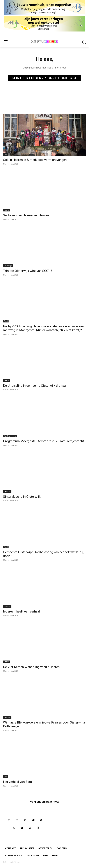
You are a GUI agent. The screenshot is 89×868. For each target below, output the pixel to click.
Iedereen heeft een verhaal (22, 611)
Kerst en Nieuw (10, 436)
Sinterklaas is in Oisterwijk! (22, 497)
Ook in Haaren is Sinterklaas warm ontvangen (35, 160)
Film (5, 155)
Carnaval (7, 717)
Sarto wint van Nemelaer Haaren (26, 215)
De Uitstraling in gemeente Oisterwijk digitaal (35, 386)
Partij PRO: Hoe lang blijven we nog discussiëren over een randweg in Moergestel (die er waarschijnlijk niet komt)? (44, 328)
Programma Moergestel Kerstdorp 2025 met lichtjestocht (44, 441)
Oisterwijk (8, 266)
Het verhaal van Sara (17, 782)
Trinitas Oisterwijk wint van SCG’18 (28, 271)
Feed (6, 321)
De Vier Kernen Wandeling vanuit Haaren (31, 667)
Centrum (7, 491)
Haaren (7, 210)
